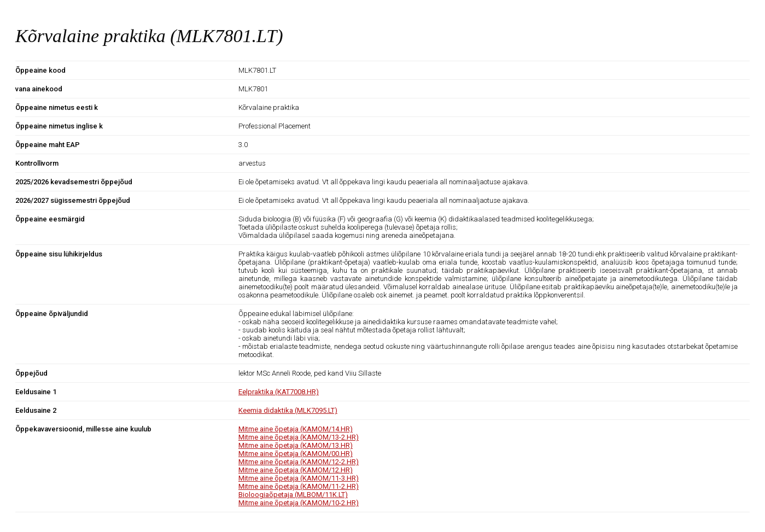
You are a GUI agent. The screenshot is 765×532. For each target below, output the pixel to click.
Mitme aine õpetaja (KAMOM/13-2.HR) (299, 437)
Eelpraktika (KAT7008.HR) (279, 392)
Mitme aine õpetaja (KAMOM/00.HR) (296, 454)
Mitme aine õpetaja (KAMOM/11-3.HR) (299, 478)
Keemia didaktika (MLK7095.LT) (288, 410)
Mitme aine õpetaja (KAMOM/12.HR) (296, 470)
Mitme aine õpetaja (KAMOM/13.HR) (296, 445)
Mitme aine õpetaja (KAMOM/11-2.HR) (299, 486)
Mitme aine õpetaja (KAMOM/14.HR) (296, 429)
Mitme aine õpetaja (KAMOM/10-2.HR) (299, 503)
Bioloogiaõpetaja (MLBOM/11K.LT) (293, 495)
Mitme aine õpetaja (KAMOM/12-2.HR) (299, 462)
